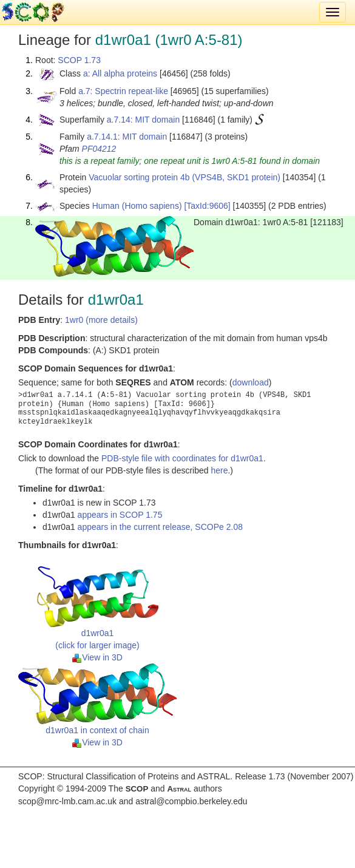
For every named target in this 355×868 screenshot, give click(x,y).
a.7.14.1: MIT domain (127, 137)
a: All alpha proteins (120, 73)
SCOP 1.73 (79, 60)
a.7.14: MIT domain (143, 120)
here (219, 470)
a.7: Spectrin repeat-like (123, 91)
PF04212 (99, 149)
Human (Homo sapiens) (137, 206)
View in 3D (97, 657)
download (251, 382)
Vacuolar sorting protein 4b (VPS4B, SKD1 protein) (184, 177)
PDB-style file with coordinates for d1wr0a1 (182, 458)
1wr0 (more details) (101, 320)
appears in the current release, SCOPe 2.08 (160, 527)
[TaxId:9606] (207, 206)
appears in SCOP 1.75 (120, 515)
